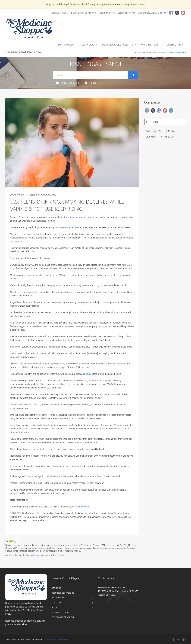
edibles (89, 374)
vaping (91, 217)
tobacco (123, 275)
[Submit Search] (133, 75)
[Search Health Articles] (90, 75)
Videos (91, 83)
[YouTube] (184, 639)
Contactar (174, 45)
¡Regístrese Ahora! (148, 13)
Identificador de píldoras (84, 13)
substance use (70, 227)
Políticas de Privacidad (63, 617)
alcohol (14, 279)
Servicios (88, 45)
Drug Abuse (151, 137)
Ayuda (65, 13)
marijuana (78, 217)
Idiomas (55, 13)
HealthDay (34, 555)
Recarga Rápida (107, 13)
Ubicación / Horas (127, 13)
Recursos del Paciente (118, 45)
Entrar (164, 13)
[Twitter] (178, 639)
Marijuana (173, 131)
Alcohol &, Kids (168, 137)
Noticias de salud (67, 83)
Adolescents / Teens (155, 131)
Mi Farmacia (66, 45)
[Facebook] (174, 639)
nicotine (85, 238)
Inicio (137, 53)
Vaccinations (150, 45)
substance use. (82, 507)
